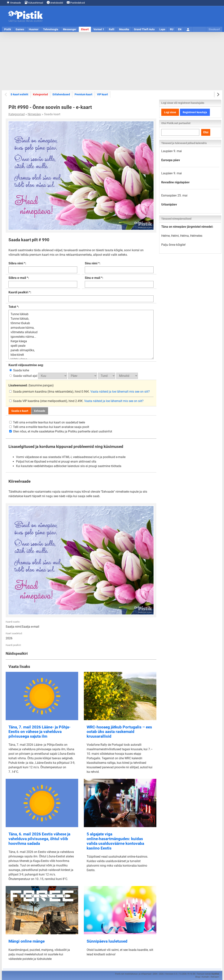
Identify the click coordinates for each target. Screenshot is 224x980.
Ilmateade (14, 3)
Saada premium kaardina (28, 392)
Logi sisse (170, 112)
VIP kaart (102, 94)
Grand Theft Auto (144, 29)
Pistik (8, 29)
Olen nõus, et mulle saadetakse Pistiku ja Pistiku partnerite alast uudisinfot (61, 431)
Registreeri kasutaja (195, 112)
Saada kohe (19, 370)
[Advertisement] (112, 61)
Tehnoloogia (51, 29)
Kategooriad (40, 94)
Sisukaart (214, 29)
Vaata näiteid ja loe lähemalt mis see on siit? (120, 392)
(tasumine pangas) (31, 385)
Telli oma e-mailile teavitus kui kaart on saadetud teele (47, 422)
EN (180, 29)
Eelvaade (40, 411)
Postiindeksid (76, 3)
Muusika (124, 29)
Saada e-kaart (20, 411)
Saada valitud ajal (24, 376)
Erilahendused (61, 94)
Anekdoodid (55, 3)
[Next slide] (218, 94)
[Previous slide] (6, 94)
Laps (162, 29)
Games (20, 29)
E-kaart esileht (19, 94)
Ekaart (85, 29)
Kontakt (205, 977)
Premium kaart (83, 94)
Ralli (112, 29)
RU (172, 29)
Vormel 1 (99, 29)
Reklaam (215, 977)
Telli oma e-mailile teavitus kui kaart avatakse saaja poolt (49, 427)
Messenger (70, 29)
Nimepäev (34, 114)
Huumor (34, 29)
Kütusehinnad (34, 3)
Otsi (206, 132)
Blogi (198, 977)
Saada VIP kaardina (25, 401)
